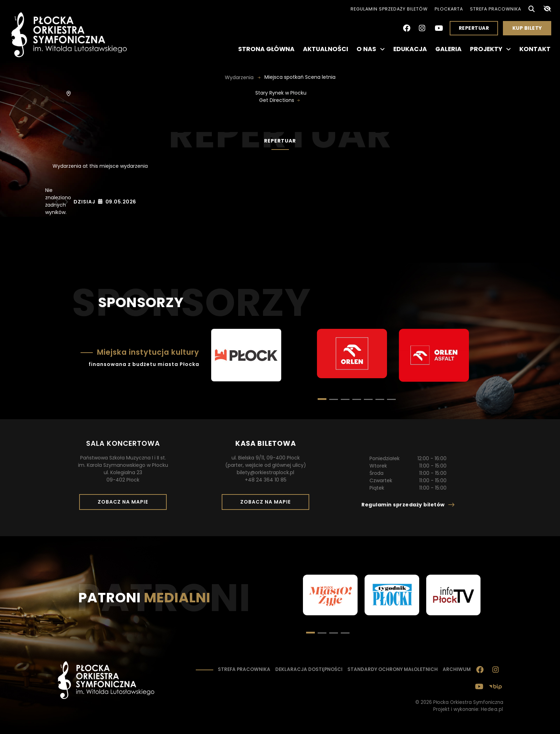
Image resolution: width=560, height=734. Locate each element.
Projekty (490, 49)
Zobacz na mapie (125, 504)
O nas (371, 49)
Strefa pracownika (496, 9)
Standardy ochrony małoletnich (393, 669)
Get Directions (277, 100)
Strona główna (266, 49)
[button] (334, 399)
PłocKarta (449, 9)
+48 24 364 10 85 (266, 480)
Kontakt (535, 49)
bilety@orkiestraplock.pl (265, 472)
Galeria (448, 49)
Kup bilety (530, 30)
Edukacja (410, 49)
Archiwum (457, 669)
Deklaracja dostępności (309, 669)
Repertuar (474, 28)
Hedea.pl (492, 709)
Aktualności (326, 49)
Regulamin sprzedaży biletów (389, 9)
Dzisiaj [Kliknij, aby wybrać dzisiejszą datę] (84, 202)
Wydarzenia (240, 77)
